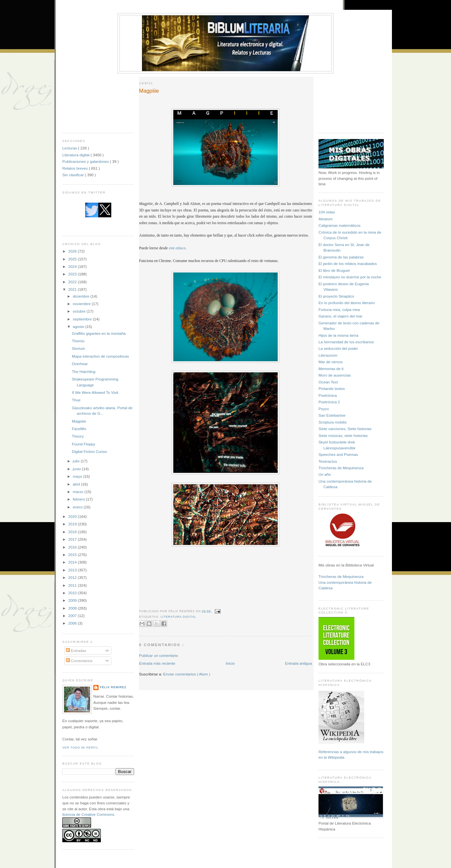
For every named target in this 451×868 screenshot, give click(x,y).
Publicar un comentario (159, 655)
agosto (79, 326)
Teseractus (328, 461)
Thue (76, 400)
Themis (78, 341)
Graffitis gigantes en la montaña (99, 333)
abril (77, 484)
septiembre (83, 319)
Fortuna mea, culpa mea (339, 310)
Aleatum (326, 219)
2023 (73, 274)
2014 (73, 562)
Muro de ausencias (335, 375)
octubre (80, 311)
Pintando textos (332, 388)
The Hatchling (84, 372)
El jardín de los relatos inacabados (348, 263)
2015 (73, 555)
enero (78, 507)
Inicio (230, 663)
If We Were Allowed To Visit (95, 392)
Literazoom (328, 355)
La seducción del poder (338, 348)
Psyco (324, 409)
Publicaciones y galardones (86, 161)
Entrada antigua (298, 663)
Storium (78, 348)
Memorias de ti (331, 369)
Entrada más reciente (157, 663)
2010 (73, 593)
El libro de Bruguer (334, 270)
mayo (78, 476)
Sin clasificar (74, 175)
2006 (73, 623)
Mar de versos (331, 362)
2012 (73, 577)
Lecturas (70, 148)
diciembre (82, 296)
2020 (73, 516)
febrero (79, 499)
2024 (73, 266)
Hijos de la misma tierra (338, 335)
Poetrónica (328, 395)
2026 (73, 251)
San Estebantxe (332, 415)
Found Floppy (83, 444)
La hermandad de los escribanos (346, 342)
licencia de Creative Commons (88, 814)
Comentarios (79, 661)
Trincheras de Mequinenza (341, 468)
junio (77, 469)
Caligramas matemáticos (340, 225)
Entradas (76, 651)
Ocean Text (328, 382)
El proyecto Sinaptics (336, 296)
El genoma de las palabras (341, 257)
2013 (73, 570)
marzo (79, 492)
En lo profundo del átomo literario (347, 303)
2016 (73, 547)
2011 (73, 585)
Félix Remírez (113, 687)
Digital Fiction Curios (89, 451)
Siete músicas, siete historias (343, 435)
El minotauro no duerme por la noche (350, 277)
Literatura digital (76, 155)
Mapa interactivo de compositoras (100, 356)
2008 (73, 608)
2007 (73, 616)
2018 (73, 532)
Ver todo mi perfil (80, 748)
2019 (73, 524)
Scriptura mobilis (333, 422)
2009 (73, 600)
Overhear (80, 364)
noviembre (82, 304)
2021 (73, 289)
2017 (73, 539)
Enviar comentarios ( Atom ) (187, 674)
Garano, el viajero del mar (340, 316)
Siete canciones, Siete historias (345, 429)
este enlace (177, 248)
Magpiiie (79, 421)
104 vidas (327, 212)
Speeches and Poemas (338, 454)
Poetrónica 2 (329, 402)
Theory (78, 436)
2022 (73, 282)
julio (77, 461)
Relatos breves (76, 168)
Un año (325, 474)
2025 (73, 259)
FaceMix (79, 429)
